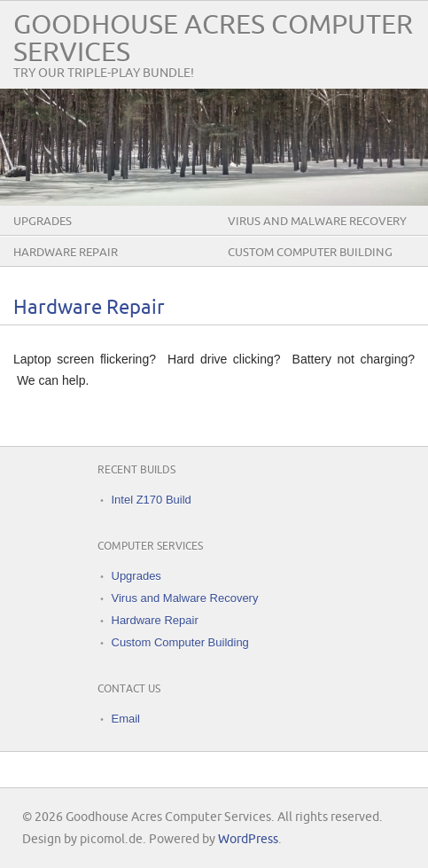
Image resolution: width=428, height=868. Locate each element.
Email (126, 719)
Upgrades (43, 222)
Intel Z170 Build (152, 500)
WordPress (248, 839)
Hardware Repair (66, 253)
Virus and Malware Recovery (317, 222)
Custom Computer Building (310, 253)
